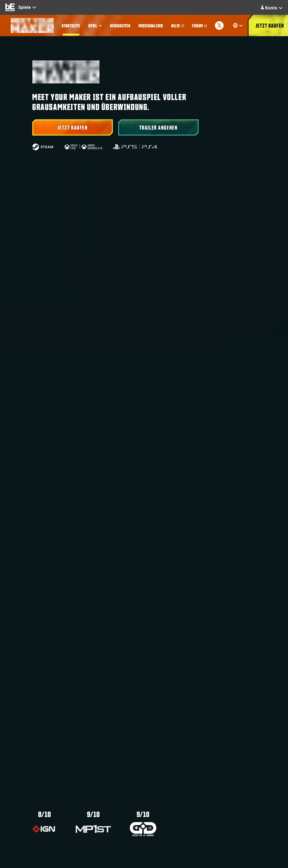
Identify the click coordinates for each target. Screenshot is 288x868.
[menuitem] (71, 25)
